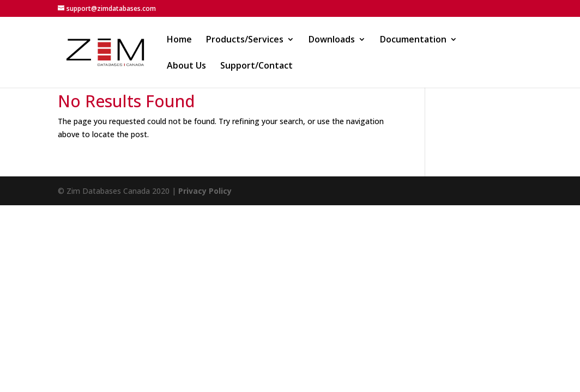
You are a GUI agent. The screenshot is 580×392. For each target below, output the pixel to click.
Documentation (413, 40)
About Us (186, 66)
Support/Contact (256, 66)
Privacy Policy (205, 191)
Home (179, 40)
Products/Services (245, 40)
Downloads (332, 40)
